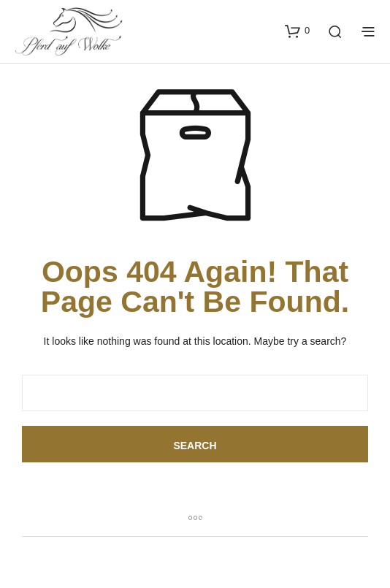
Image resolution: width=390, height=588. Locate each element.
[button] (297, 31)
